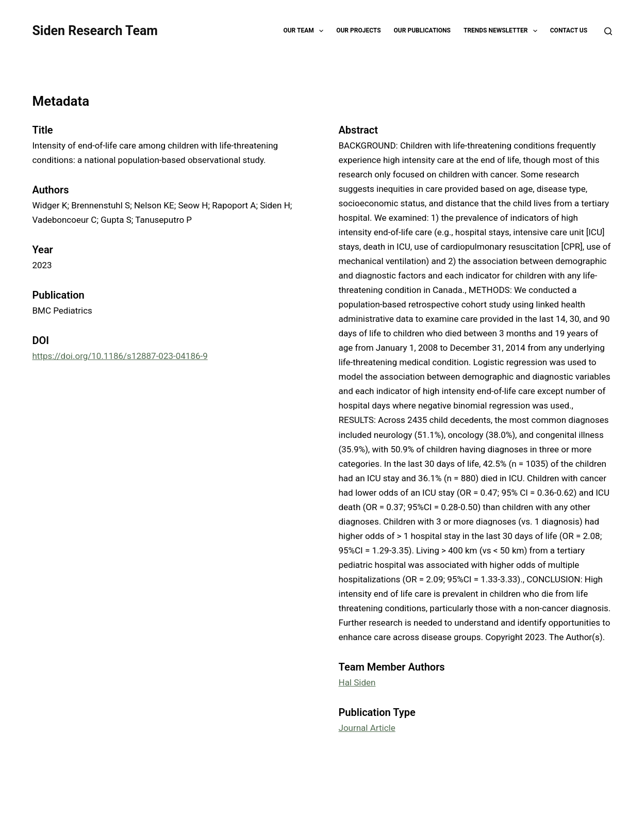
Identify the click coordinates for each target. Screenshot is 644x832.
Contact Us (569, 30)
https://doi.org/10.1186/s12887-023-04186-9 (120, 356)
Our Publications (422, 30)
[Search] (608, 31)
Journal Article (367, 728)
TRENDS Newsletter (502, 31)
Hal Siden (357, 682)
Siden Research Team (95, 31)
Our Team (305, 31)
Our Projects (358, 30)
